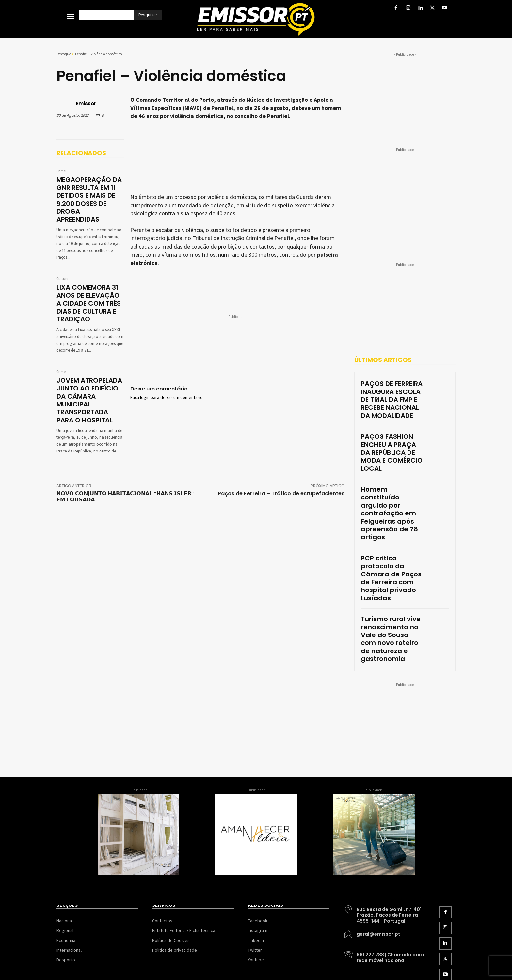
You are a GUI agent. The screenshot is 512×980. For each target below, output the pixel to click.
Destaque (64, 54)
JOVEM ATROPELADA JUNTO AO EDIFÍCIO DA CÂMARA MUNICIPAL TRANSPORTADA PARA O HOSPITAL (90, 373)
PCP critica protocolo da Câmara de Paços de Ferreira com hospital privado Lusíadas (391, 500)
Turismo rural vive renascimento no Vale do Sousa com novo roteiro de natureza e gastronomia (391, 538)
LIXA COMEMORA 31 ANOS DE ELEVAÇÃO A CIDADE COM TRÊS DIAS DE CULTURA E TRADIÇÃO (89, 286)
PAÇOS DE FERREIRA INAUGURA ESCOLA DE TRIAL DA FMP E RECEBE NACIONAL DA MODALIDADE (387, 393)
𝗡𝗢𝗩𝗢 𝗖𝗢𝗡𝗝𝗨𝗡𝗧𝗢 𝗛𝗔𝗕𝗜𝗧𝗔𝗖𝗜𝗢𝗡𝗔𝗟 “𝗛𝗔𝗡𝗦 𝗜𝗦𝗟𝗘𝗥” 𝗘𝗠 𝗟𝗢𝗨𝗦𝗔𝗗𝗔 (125, 463)
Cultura (63, 265)
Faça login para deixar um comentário (167, 398)
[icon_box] (384, 802)
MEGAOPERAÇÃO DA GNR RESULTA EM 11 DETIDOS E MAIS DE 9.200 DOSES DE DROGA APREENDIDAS (89, 193)
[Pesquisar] (148, 15)
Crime (61, 171)
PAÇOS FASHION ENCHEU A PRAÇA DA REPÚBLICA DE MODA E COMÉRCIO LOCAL (392, 429)
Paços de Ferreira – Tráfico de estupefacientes (281, 460)
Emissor (86, 104)
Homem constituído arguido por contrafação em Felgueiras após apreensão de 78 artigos (391, 464)
